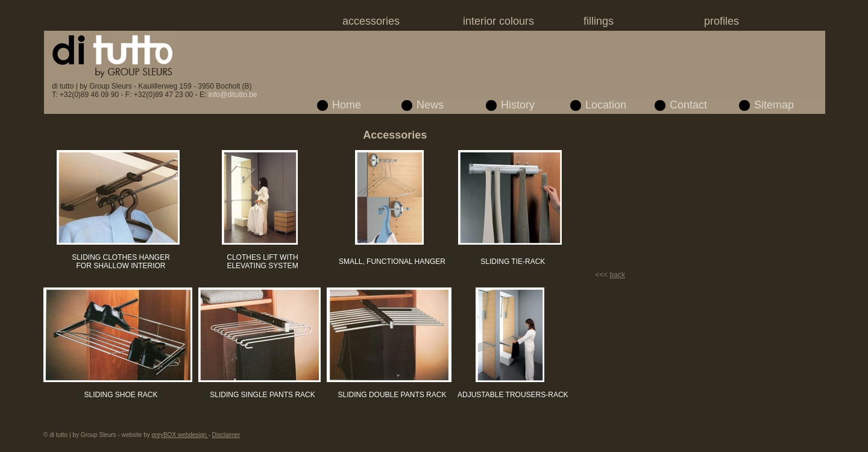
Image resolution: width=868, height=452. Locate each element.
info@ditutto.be (233, 95)
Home (347, 105)
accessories (371, 21)
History (518, 105)
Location (606, 105)
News (430, 105)
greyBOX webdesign (180, 435)
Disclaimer (226, 435)
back (618, 275)
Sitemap (774, 105)
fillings (599, 21)
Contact (688, 105)
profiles (722, 21)
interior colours (498, 21)
